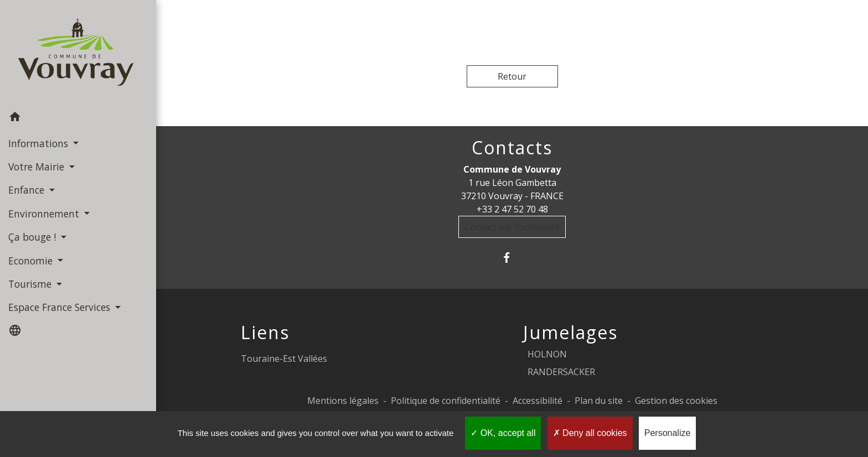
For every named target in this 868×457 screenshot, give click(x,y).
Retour (512, 76)
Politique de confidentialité (446, 401)
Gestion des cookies (676, 401)
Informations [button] (40, 143)
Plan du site (599, 401)
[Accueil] (78, 53)
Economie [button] (32, 261)
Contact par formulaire (512, 227)
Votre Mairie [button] (38, 167)
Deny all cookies (590, 433)
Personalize (668, 433)
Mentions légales (343, 401)
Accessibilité (538, 401)
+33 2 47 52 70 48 (512, 209)
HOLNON (547, 354)
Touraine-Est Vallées (284, 359)
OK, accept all (503, 433)
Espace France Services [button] (61, 307)
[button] (78, 118)
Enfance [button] (28, 190)
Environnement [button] (45, 214)
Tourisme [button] (31, 284)
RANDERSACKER (561, 372)
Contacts (512, 148)
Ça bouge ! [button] (33, 237)
